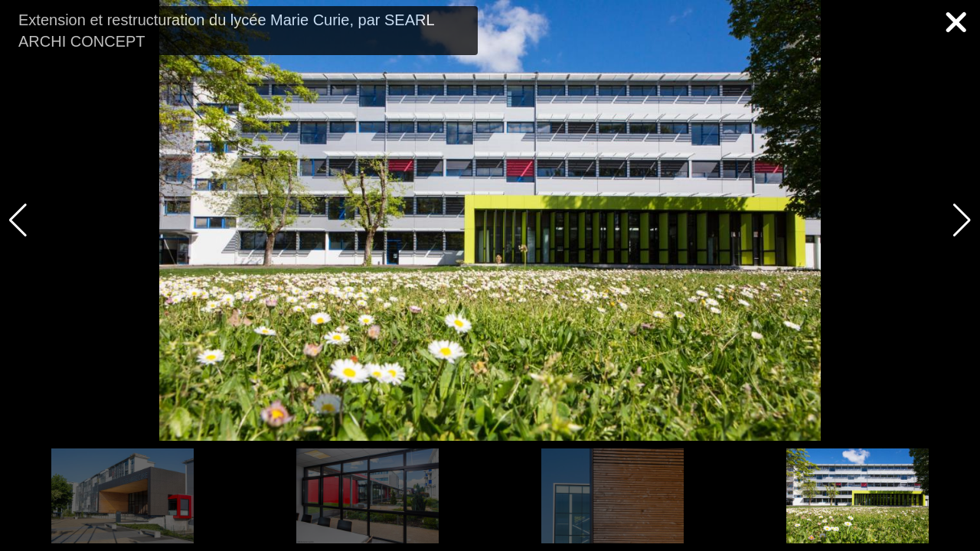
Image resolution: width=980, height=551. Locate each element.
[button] (962, 220)
